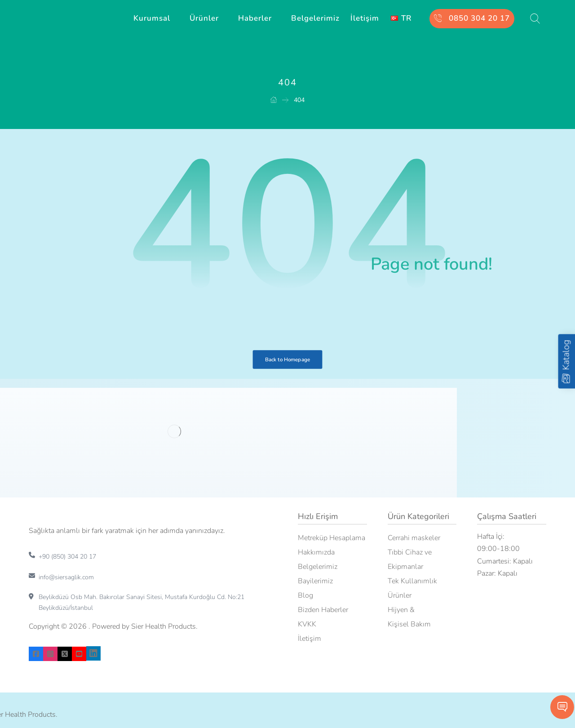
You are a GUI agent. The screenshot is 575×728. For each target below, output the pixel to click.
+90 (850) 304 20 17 (67, 557)
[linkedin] (93, 653)
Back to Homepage (288, 360)
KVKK (307, 624)
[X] (65, 654)
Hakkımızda (316, 552)
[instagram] (50, 654)
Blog (305, 595)
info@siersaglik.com (66, 577)
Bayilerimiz (315, 581)
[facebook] (36, 654)
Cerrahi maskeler (414, 538)
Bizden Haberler (323, 610)
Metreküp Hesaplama (332, 538)
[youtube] (79, 654)
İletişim (310, 639)
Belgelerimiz (318, 567)
